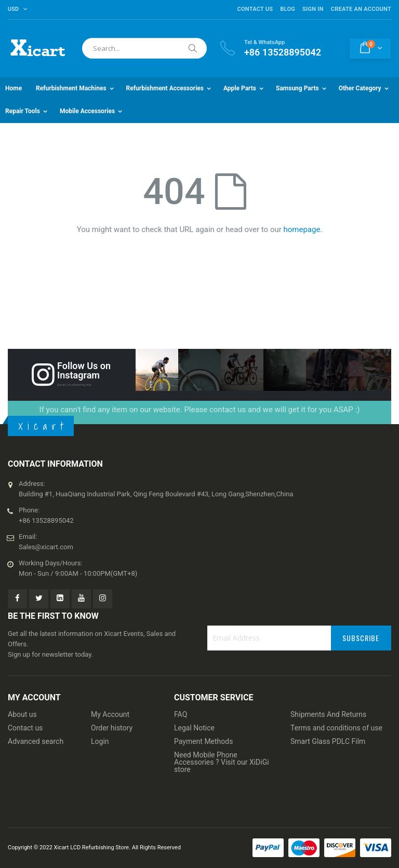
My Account (110, 714)
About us (22, 714)
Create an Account (361, 9)
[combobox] (144, 48)
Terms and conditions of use (336, 728)
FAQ (181, 714)
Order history (112, 728)
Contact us (25, 728)
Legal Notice (194, 728)
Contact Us (255, 9)
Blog (288, 9)
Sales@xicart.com (46, 547)
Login (100, 741)
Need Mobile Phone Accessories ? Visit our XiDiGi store (222, 762)
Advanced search (36, 741)
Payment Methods (203, 741)
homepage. (303, 229)
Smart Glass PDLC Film (328, 741)
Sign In (313, 9)
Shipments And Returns (328, 714)
